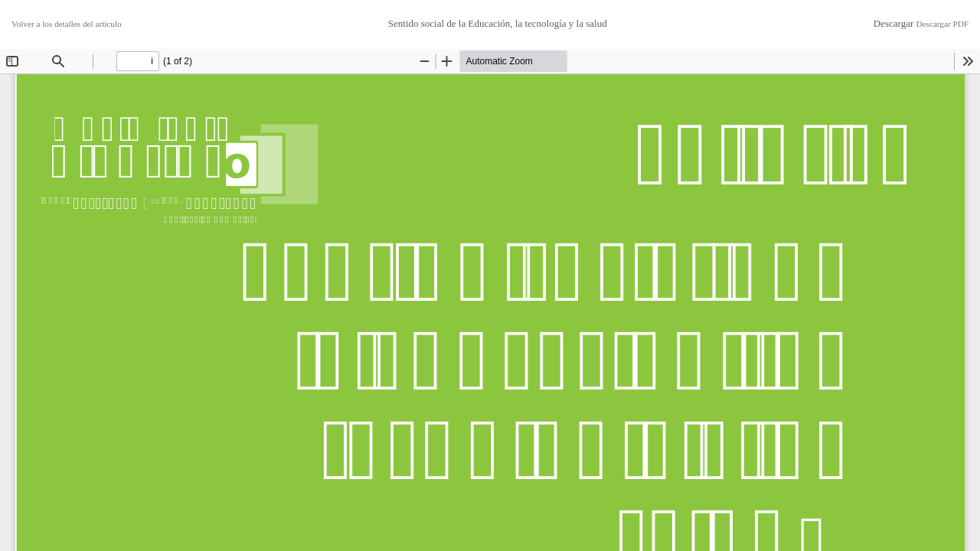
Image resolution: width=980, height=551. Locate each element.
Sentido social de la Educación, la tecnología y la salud (498, 23)
